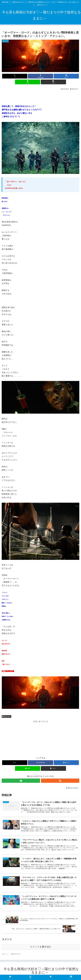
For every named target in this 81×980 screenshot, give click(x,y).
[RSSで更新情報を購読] (60, 781)
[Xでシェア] (15, 76)
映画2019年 (6, 716)
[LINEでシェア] (28, 82)
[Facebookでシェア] (40, 76)
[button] (53, 82)
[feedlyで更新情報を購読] (21, 781)
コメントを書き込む (41, 948)
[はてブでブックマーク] (66, 76)
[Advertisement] (40, 96)
